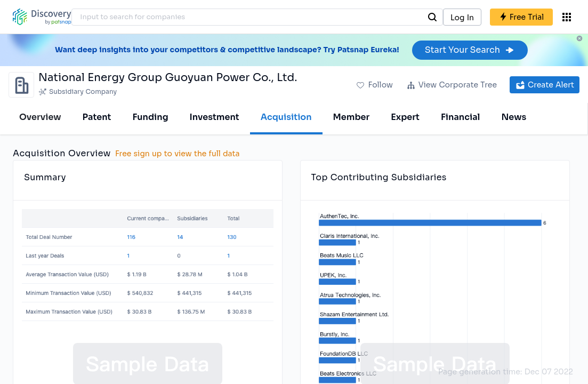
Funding (150, 117)
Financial (460, 117)
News (514, 117)
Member (352, 117)
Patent (97, 117)
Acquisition (286, 117)
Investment (215, 117)
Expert (405, 117)
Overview (40, 117)
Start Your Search (470, 50)
